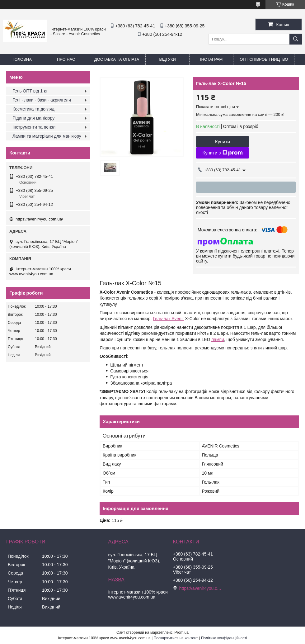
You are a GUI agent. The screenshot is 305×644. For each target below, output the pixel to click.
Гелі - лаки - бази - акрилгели (42, 100)
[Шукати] (296, 39)
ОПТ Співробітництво (264, 59)
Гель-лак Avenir (168, 319)
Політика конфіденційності (224, 638)
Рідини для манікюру (33, 118)
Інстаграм (211, 59)
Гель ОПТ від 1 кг (30, 91)
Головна (22, 59)
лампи (218, 339)
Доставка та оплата (117, 59)
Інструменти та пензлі (34, 127)
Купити (223, 142)
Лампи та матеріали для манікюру (47, 136)
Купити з (222, 153)
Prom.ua (182, 632)
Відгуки (168, 59)
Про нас (66, 59)
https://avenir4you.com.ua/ (39, 219)
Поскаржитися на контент (176, 638)
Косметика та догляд (33, 109)
